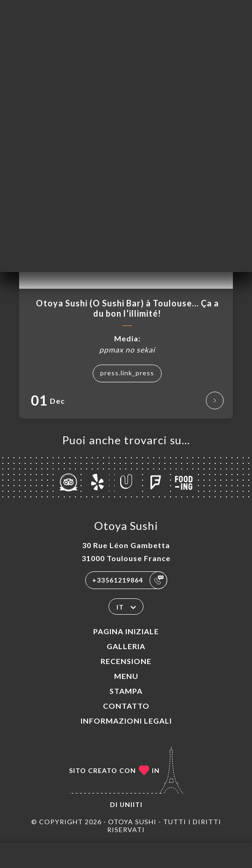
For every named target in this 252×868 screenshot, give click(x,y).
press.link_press (127, 373)
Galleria (126, 646)
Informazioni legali (126, 721)
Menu (126, 676)
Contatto (126, 706)
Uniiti (131, 804)
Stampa (126, 691)
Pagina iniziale (126, 631)
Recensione (126, 661)
